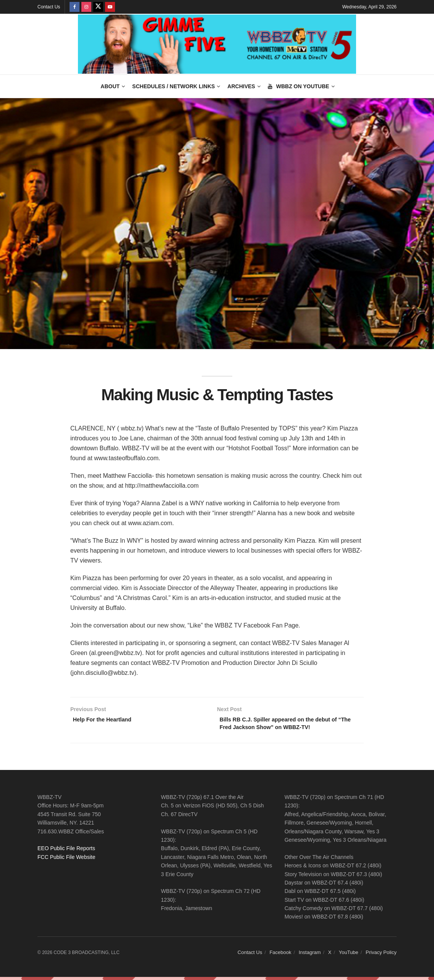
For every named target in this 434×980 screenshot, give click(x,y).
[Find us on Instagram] (86, 7)
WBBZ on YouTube (299, 86)
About (110, 86)
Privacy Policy (381, 955)
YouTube (349, 955)
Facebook (280, 955)
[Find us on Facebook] (74, 7)
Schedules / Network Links (173, 86)
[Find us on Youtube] (110, 7)
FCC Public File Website (66, 860)
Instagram (310, 955)
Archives (241, 86)
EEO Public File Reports (66, 851)
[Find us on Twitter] (98, 7)
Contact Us (49, 7)
